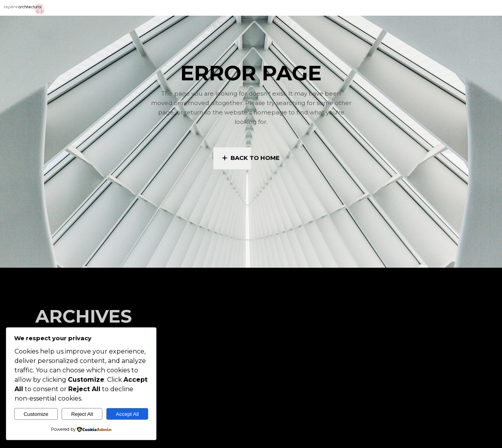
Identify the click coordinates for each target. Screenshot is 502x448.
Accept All (127, 414)
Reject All (82, 414)
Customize (36, 414)
